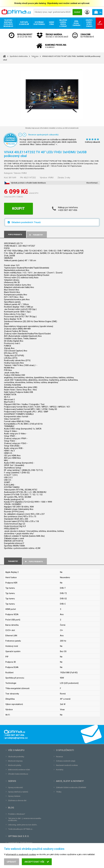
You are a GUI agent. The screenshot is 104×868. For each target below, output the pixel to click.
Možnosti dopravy (15, 761)
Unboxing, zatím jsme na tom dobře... (23, 825)
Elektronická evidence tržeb (19, 770)
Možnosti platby (15, 765)
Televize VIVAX (20, 173)
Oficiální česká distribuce (18, 774)
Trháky (59, 792)
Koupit (18, 208)
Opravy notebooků (15, 787)
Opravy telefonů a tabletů (18, 792)
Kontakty (60, 770)
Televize (35, 56)
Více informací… (92, 183)
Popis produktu (34, 562)
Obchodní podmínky (16, 757)
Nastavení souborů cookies (67, 765)
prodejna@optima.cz (22, 847)
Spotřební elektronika (19, 56)
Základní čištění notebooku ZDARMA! (71, 787)
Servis (12, 781)
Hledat (77, 12)
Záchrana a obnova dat (17, 800)
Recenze (59, 757)
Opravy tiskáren (14, 796)
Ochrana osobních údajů (66, 761)
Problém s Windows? (17, 814)
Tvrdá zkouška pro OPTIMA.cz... (21, 829)
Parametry (36, 235)
